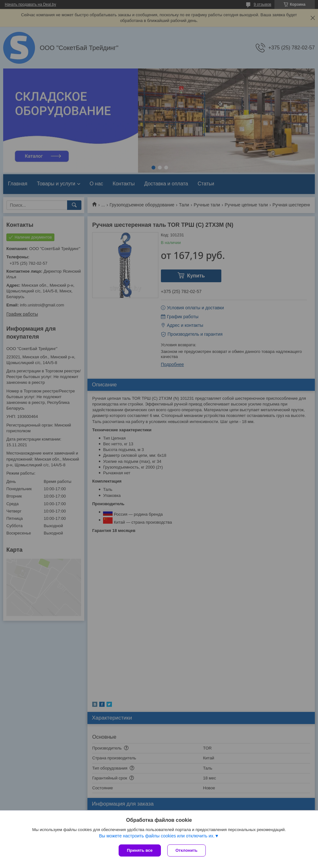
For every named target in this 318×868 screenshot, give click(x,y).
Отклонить (187, 850)
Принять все (140, 850)
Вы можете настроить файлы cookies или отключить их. (157, 836)
